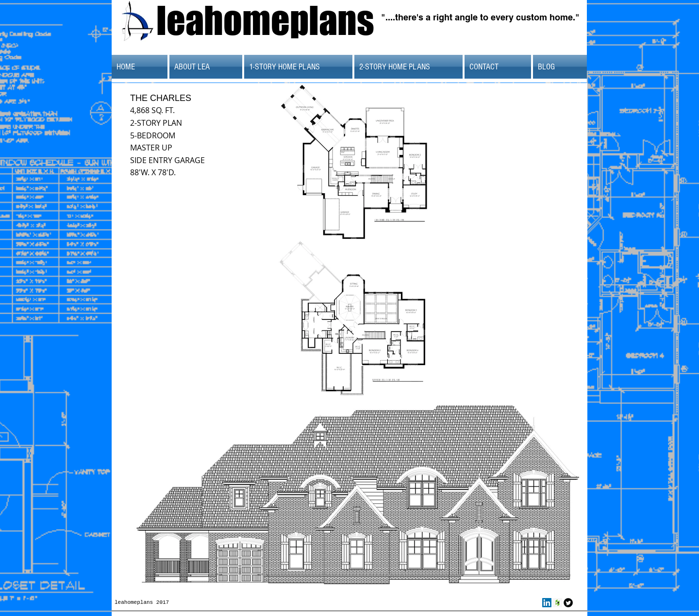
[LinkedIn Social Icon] (547, 603)
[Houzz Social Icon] (558, 603)
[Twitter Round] (568, 603)
